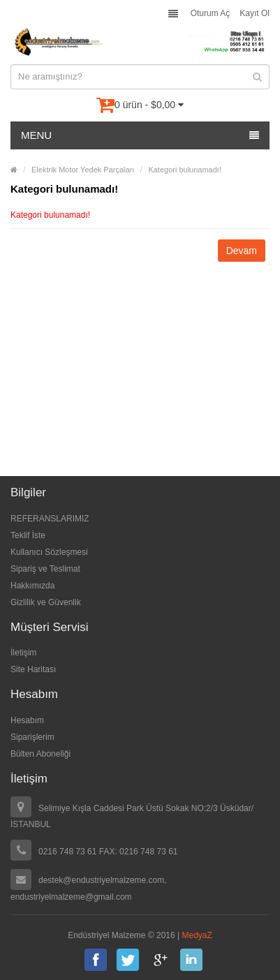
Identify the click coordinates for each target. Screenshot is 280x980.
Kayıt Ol (255, 13)
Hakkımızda (32, 586)
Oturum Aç (211, 13)
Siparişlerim (32, 737)
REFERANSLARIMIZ (50, 519)
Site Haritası (33, 669)
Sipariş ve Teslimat (45, 569)
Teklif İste (28, 535)
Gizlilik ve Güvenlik (46, 602)
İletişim (23, 653)
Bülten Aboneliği (40, 754)
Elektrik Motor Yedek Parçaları (83, 170)
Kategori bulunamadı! (185, 170)
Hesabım (27, 720)
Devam (242, 251)
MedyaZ (197, 935)
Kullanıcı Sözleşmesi (49, 552)
